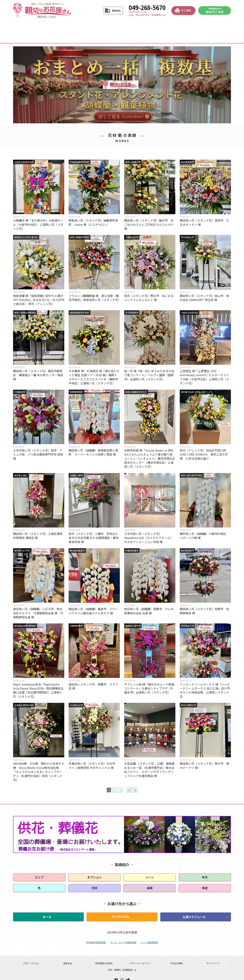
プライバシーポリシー (140, 952)
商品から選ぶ (84, 25)
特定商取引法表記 (104, 952)
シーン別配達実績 (149, 931)
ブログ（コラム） (31, 952)
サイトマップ (213, 952)
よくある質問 (170, 25)
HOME (27, 25)
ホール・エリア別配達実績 (123, 931)
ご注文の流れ (56, 25)
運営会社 (68, 952)
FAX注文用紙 (177, 952)
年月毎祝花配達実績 (96, 931)
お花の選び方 (113, 25)
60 (129, 778)
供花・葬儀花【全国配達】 (122, 958)
